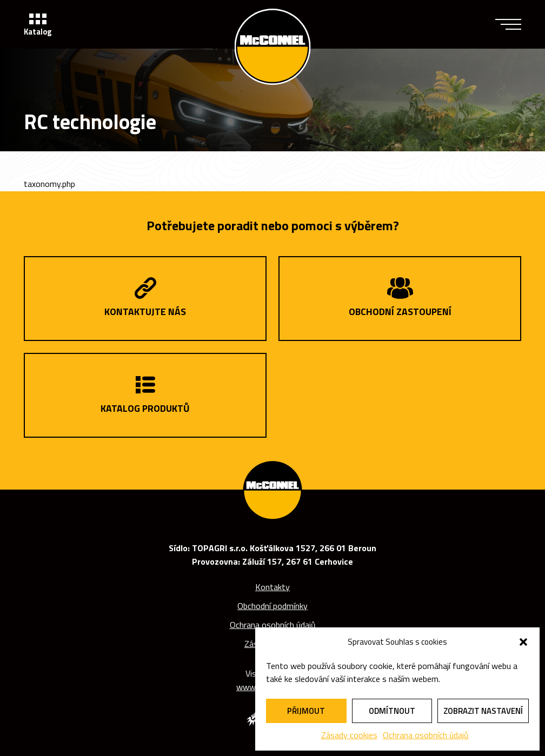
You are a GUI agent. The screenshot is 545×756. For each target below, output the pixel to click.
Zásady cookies (349, 735)
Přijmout (306, 711)
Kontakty (272, 587)
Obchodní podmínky (272, 606)
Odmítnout (392, 711)
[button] (523, 642)
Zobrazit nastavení (483, 711)
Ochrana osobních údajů (426, 735)
